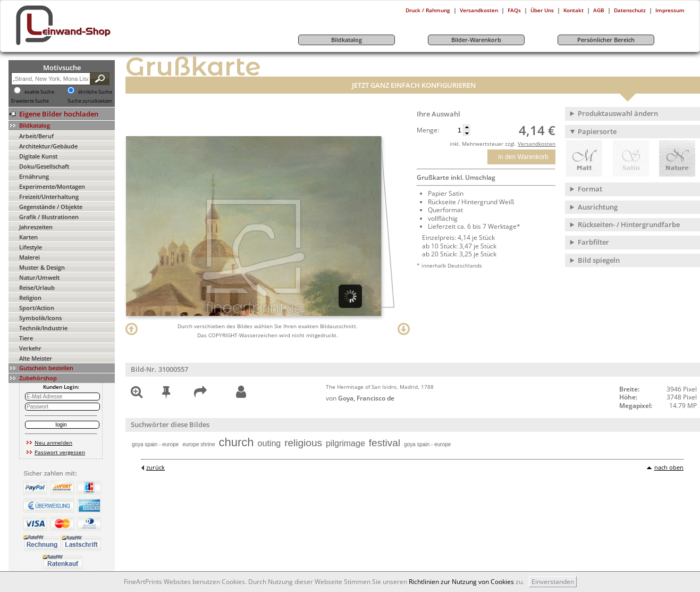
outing (269, 443)
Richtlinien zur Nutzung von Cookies (461, 582)
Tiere (26, 338)
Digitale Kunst (38, 156)
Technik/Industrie (43, 328)
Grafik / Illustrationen (49, 217)
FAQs (514, 10)
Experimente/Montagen (52, 186)
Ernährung (34, 176)
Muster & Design (42, 267)
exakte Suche (39, 92)
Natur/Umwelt (39, 277)
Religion (30, 298)
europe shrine (199, 444)
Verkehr (30, 348)
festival (385, 443)
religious (303, 443)
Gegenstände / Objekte (51, 207)
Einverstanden (553, 582)
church (237, 442)
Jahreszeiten (36, 227)
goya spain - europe (155, 444)
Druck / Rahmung (428, 10)
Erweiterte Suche (30, 101)
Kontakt (574, 10)
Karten (28, 237)
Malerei (29, 257)
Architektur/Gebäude (48, 146)
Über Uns (542, 10)
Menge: (428, 130)
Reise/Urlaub (37, 287)
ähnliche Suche (95, 92)
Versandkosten (479, 10)
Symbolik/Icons (40, 318)
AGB (599, 10)
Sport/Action (37, 308)
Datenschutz (630, 10)
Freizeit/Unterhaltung (49, 197)
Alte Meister (36, 358)
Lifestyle (31, 247)
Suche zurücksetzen (90, 101)
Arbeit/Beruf (36, 136)
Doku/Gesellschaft (44, 166)
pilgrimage (345, 443)
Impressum (670, 10)
